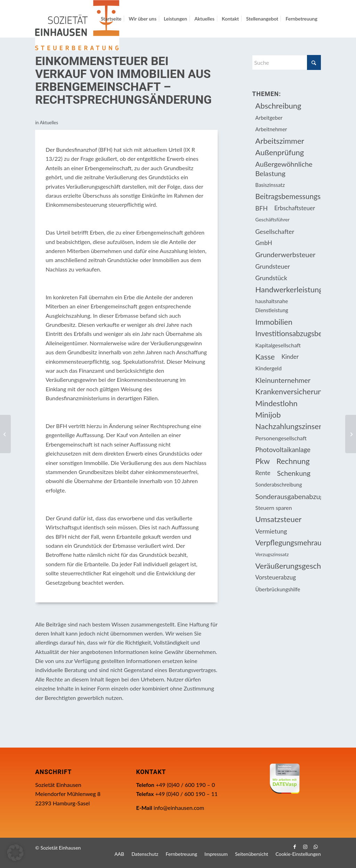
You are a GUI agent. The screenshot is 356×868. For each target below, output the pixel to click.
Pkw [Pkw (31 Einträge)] (262, 461)
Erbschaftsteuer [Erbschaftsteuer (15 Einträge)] (295, 208)
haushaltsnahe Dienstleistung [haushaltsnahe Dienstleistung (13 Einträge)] (272, 306)
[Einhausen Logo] (77, 25)
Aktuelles (49, 123)
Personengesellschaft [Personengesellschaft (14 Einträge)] (281, 438)
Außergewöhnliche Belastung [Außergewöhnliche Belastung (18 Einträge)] (284, 168)
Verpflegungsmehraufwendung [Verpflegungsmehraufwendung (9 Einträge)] (288, 542)
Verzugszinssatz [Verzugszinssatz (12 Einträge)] (272, 554)
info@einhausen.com (179, 808)
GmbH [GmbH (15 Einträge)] (264, 243)
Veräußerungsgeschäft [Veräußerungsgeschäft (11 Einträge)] (288, 566)
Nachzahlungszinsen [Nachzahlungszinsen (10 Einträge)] (288, 426)
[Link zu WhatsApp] (316, 847)
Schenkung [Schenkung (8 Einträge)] (294, 473)
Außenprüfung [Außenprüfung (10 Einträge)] (280, 152)
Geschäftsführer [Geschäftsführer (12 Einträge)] (272, 219)
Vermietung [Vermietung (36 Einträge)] (271, 531)
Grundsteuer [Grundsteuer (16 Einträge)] (273, 266)
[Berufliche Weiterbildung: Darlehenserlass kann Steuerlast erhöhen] (351, 434)
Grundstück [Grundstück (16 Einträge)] (271, 278)
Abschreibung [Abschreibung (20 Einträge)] (278, 106)
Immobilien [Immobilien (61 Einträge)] (274, 322)
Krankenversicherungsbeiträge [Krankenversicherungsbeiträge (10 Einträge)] (288, 391)
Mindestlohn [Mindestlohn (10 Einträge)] (276, 403)
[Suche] (286, 62)
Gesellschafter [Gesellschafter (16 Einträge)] (275, 231)
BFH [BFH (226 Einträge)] (261, 208)
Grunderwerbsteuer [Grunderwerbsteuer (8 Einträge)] (285, 254)
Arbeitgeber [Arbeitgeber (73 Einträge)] (269, 118)
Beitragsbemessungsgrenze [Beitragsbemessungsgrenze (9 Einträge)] (288, 196)
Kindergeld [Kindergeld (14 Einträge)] (268, 368)
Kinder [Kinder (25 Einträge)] (290, 357)
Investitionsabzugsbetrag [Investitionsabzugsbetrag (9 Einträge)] (288, 333)
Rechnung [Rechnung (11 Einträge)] (293, 461)
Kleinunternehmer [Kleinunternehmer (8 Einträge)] (283, 380)
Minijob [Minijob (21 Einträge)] (268, 415)
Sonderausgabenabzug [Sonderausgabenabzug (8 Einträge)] (288, 496)
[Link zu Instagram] (305, 847)
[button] (15, 853)
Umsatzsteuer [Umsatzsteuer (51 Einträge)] (278, 519)
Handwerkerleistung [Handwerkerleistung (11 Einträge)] (288, 289)
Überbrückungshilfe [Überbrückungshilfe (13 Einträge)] (278, 589)
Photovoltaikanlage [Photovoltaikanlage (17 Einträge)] (283, 449)
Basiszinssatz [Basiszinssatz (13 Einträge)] (270, 185)
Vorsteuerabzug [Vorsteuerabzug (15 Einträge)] (276, 577)
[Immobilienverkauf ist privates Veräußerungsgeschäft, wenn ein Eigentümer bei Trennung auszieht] (5, 434)
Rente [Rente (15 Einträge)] (263, 473)
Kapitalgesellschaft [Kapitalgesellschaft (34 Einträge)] (278, 345)
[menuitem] (111, 19)
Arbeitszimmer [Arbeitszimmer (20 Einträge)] (280, 141)
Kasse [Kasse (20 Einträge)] (265, 357)
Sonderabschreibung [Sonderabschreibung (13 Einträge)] (278, 484)
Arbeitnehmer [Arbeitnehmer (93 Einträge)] (271, 129)
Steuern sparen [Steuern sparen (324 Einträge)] (273, 508)
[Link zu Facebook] (295, 847)
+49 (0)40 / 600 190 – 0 (185, 785)
